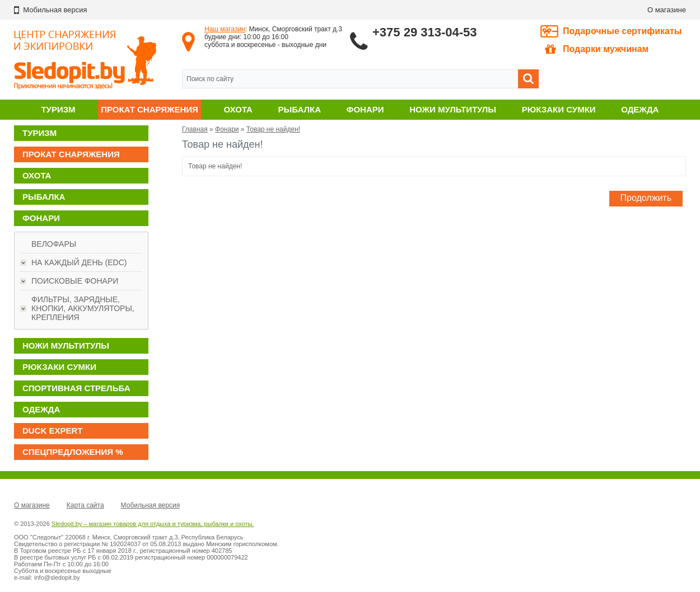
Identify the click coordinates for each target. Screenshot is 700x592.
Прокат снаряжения (150, 109)
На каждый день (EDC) (79, 262)
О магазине (667, 10)
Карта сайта (85, 505)
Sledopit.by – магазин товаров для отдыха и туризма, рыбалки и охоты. (153, 524)
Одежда (640, 109)
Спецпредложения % (73, 452)
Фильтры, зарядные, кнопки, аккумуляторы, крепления (83, 308)
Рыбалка (300, 109)
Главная (195, 129)
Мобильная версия (151, 505)
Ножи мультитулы (453, 109)
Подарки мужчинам (597, 49)
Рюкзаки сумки (559, 109)
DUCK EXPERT (53, 431)
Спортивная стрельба (76, 388)
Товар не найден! (273, 129)
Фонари (365, 109)
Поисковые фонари (75, 281)
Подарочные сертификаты (622, 31)
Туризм (58, 109)
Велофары (54, 244)
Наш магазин (225, 29)
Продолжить (646, 198)
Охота (238, 109)
